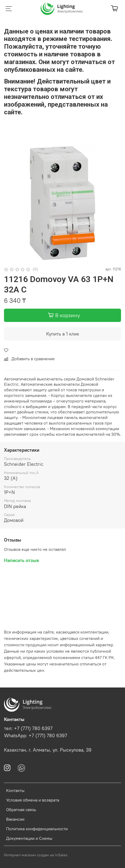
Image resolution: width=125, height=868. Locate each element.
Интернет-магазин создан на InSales (36, 855)
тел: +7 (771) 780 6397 (28, 728)
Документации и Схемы (29, 838)
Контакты (15, 790)
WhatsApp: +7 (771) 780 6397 (36, 736)
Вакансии (15, 819)
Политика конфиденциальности (37, 829)
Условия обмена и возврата (33, 800)
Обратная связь (21, 810)
